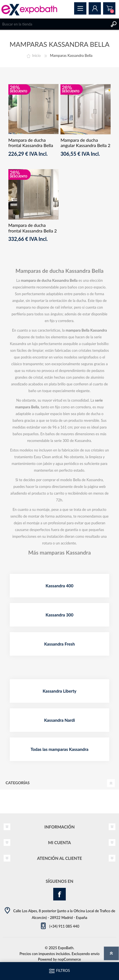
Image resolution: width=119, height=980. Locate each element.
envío (95, 954)
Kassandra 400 (60, 586)
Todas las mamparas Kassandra (60, 749)
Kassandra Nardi (59, 720)
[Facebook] (59, 894)
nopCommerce (69, 959)
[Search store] (54, 24)
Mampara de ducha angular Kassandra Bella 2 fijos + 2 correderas (85, 145)
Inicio (36, 55)
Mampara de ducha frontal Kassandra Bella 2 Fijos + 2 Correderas (33, 230)
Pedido (109, 8)
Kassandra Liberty (59, 691)
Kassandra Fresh (59, 644)
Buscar (113, 24)
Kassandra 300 (60, 615)
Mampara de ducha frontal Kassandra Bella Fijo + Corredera (31, 145)
